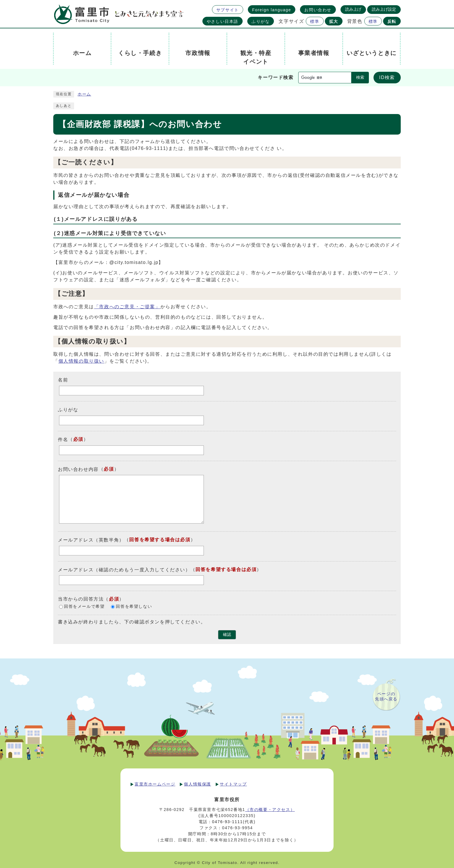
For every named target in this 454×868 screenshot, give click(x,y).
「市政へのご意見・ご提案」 (127, 307)
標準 (315, 21)
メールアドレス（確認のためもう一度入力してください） (124, 569)
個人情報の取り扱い (81, 361)
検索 (360, 77)
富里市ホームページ (155, 784)
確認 (227, 635)
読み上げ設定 (384, 9)
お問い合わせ (318, 10)
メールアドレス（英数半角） (91, 540)
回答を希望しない (134, 607)
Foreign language (272, 10)
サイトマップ (233, 784)
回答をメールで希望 (84, 607)
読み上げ (353, 9)
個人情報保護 (197, 784)
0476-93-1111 (227, 822)
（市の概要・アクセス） (270, 810)
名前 (63, 380)
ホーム (84, 94)
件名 (63, 439)
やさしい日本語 (223, 21)
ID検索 (387, 77)
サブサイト (228, 10)
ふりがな (261, 21)
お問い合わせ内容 (78, 469)
